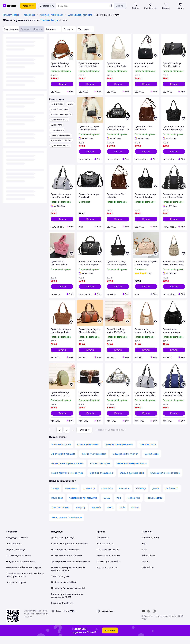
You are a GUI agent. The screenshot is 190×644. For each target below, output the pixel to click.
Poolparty (81, 516)
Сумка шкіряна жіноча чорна (165, 481)
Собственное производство (83, 506)
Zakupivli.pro (148, 576)
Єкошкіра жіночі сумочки (125, 462)
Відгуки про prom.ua (107, 576)
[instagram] (154, 619)
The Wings (141, 497)
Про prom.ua (103, 546)
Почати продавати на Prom (65, 558)
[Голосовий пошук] (111, 6)
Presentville (107, 497)
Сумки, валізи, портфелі (80, 15)
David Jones (57, 506)
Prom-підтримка (14, 552)
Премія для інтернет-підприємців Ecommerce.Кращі (68, 577)
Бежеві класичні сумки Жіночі (132, 472)
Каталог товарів (11, 15)
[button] (62, 84)
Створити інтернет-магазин (65, 552)
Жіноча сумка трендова (63, 462)
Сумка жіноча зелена (88, 453)
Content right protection (108, 570)
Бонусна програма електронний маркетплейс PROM (67, 604)
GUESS (107, 506)
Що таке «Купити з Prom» (19, 564)
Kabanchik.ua (148, 564)
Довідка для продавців (63, 546)
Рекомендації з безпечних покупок (23, 576)
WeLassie (96, 516)
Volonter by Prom (150, 546)
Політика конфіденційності (65, 590)
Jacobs (156, 497)
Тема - (62, 619)
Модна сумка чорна (100, 472)
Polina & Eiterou (155, 506)
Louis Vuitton (172, 497)
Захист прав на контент (108, 564)
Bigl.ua (145, 552)
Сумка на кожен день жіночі (119, 453)
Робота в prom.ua (105, 552)
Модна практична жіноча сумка (67, 481)
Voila (119, 506)
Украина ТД (89, 497)
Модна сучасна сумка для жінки (67, 472)
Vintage (55, 497)
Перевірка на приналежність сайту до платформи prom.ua (25, 583)
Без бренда (71, 497)
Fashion (135, 516)
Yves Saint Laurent (60, 516)
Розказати (110, 639)
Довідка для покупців (17, 546)
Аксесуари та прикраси (51, 15)
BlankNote (124, 497)
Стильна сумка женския (132, 481)
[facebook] (149, 619)
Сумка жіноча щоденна (102, 481)
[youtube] (144, 619)
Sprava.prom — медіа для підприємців (71, 570)
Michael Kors (134, 506)
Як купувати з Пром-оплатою (20, 570)
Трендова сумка (148, 453)
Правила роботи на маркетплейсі (68, 596)
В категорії (47, 6)
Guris (122, 516)
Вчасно (145, 570)
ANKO (110, 516)
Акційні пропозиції (15, 558)
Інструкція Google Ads (62, 611)
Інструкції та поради (16, 590)
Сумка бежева (151, 462)
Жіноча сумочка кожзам (94, 462)
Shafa (145, 558)
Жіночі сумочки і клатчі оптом (66, 526)
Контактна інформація (108, 558)
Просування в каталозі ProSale (66, 564)
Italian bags (29, 15)
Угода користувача (61, 585)
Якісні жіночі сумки (61, 453)
